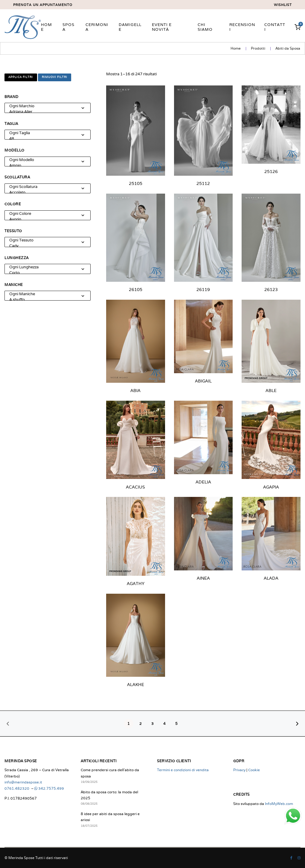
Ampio (44, 165)
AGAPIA (271, 487)
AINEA (203, 578)
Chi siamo (205, 27)
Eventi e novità (162, 27)
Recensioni (242, 27)
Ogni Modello (44, 160)
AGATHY (136, 584)
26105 (136, 290)
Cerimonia (97, 27)
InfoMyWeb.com (279, 804)
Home (46, 27)
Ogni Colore (44, 213)
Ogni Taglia (44, 133)
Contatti (275, 27)
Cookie (254, 770)
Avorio (44, 219)
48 (44, 138)
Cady (44, 246)
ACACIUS (135, 487)
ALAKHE (136, 685)
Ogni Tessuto (44, 240)
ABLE (271, 391)
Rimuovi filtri (55, 77)
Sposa (68, 27)
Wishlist (283, 5)
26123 (271, 290)
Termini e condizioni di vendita (183, 770)
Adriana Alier (44, 112)
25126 (271, 172)
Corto (44, 273)
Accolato (44, 192)
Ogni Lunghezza (44, 267)
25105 (136, 183)
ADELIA (203, 482)
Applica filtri (21, 77)
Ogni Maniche (44, 294)
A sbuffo (44, 300)
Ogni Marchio (44, 106)
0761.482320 (17, 788)
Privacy (239, 770)
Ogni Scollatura (44, 187)
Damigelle (130, 27)
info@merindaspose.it (23, 782)
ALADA (271, 578)
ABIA (135, 391)
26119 (203, 290)
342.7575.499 (49, 788)
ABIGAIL (203, 381)
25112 (203, 183)
